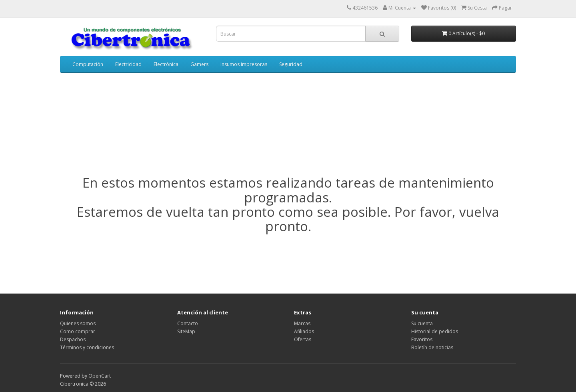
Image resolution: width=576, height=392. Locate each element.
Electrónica (166, 64)
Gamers (199, 64)
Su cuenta (422, 323)
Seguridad (291, 64)
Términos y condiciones (87, 347)
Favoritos (422, 339)
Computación (88, 64)
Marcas (302, 323)
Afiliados (304, 331)
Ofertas (303, 339)
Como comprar (78, 331)
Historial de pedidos (435, 331)
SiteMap (186, 331)
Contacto (188, 323)
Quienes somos (78, 323)
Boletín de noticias (432, 347)
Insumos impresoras (244, 64)
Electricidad (128, 64)
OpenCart (100, 376)
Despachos (73, 339)
